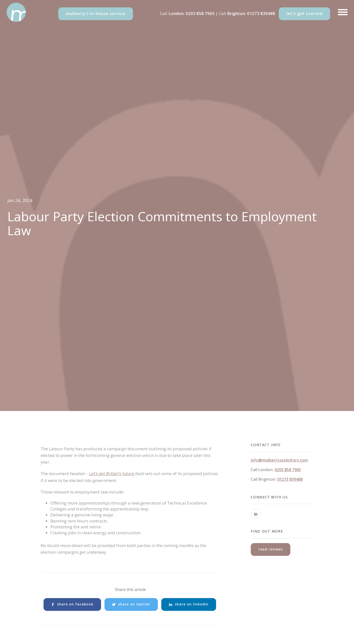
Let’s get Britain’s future (112, 473)
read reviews (271, 549)
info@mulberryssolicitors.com (279, 460)
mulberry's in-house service (96, 14)
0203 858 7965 (200, 13)
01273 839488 (261, 13)
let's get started (304, 14)
